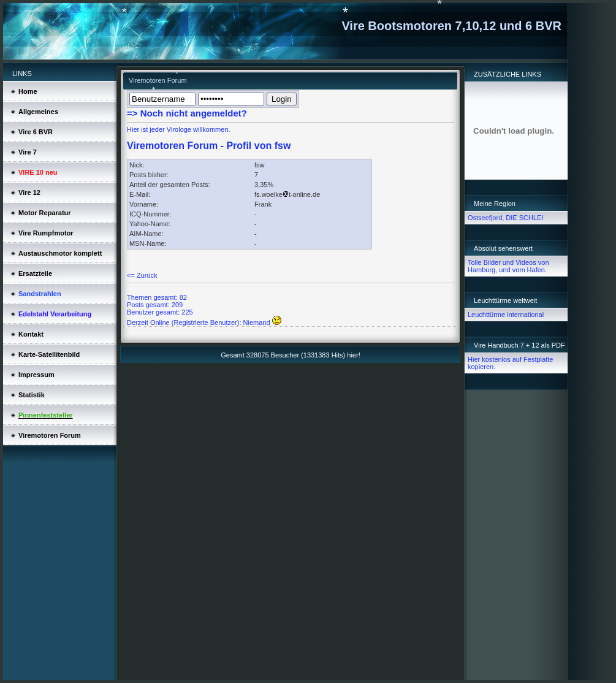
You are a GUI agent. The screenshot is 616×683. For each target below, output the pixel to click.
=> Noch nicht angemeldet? (187, 113)
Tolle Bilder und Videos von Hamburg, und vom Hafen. (508, 266)
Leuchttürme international (506, 315)
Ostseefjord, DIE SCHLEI (506, 218)
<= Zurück (142, 275)
